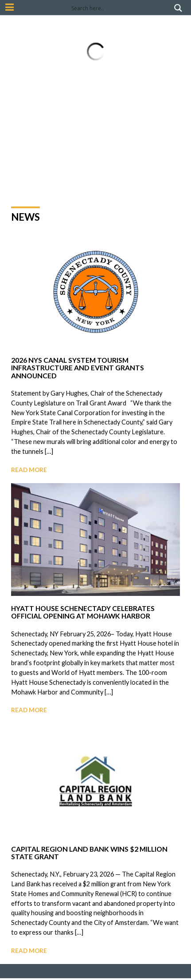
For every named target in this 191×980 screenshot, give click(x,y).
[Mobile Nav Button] (10, 7)
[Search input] (121, 8)
